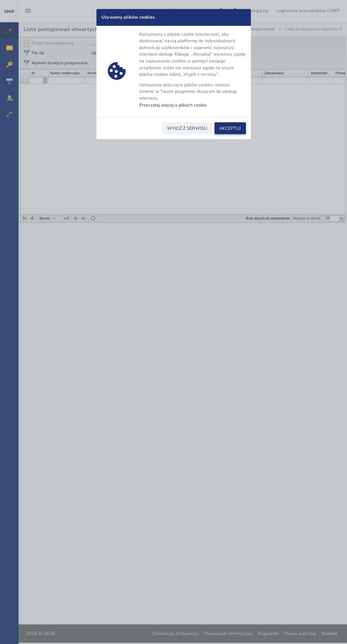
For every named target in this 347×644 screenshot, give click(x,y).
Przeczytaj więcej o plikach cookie (173, 105)
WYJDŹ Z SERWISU (187, 128)
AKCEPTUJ (230, 128)
